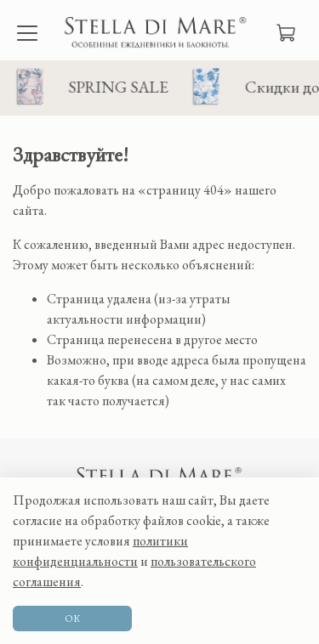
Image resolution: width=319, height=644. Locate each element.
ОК (72, 619)
